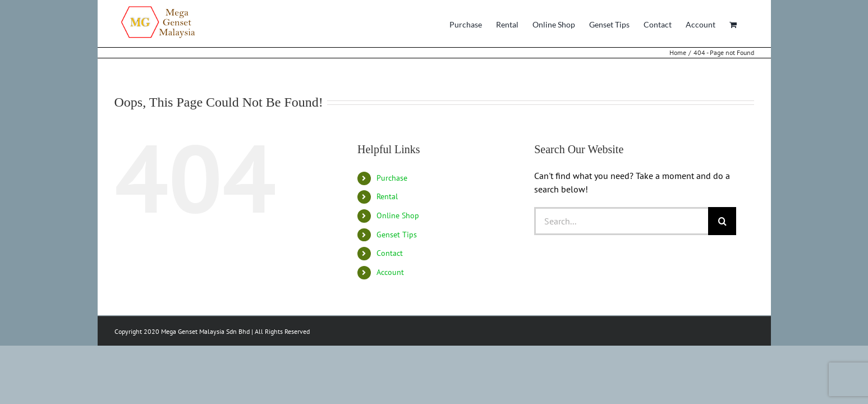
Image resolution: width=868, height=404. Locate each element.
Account (390, 272)
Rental (387, 196)
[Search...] (621, 221)
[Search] (722, 221)
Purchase (392, 178)
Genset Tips (397, 235)
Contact (390, 253)
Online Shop (398, 215)
